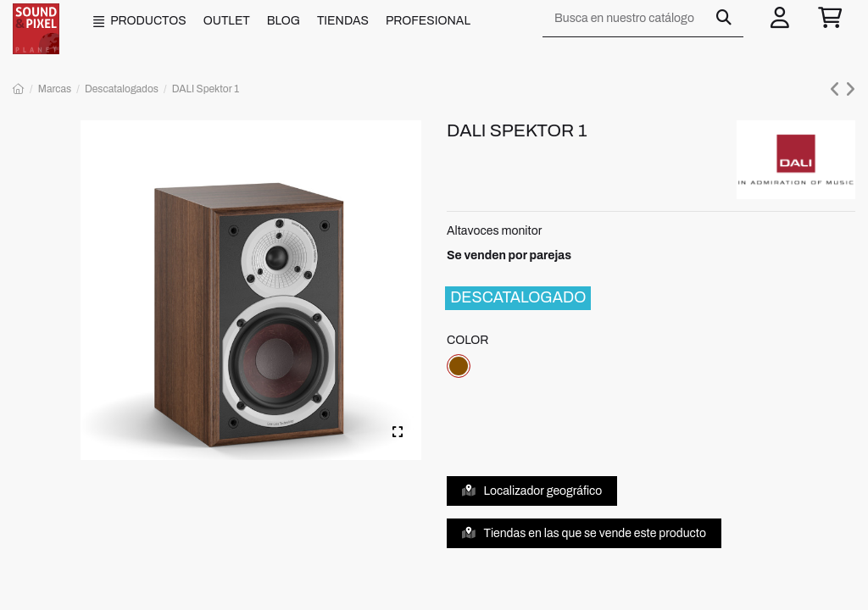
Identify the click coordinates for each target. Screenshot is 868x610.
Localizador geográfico (532, 491)
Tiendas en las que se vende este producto (584, 533)
